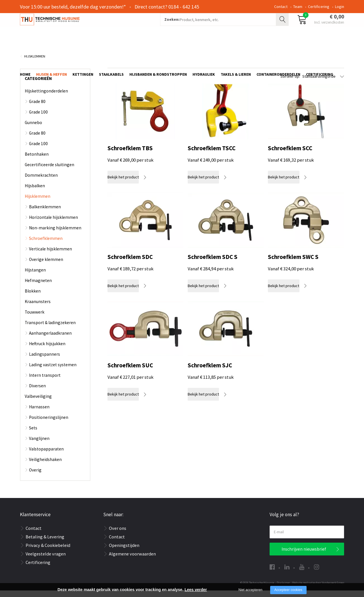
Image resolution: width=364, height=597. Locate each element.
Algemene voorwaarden (132, 560)
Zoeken (283, 27)
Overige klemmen (46, 266)
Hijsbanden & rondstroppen (158, 48)
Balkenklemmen (45, 213)
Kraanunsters (38, 308)
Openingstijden (124, 552)
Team (298, 7)
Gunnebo (33, 129)
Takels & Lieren (236, 48)
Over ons (118, 535)
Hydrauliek (204, 48)
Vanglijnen (39, 445)
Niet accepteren (251, 590)
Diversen (37, 392)
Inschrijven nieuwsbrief (304, 556)
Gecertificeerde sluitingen (49, 171)
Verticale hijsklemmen (50, 255)
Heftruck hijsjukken (47, 350)
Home (25, 48)
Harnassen (39, 413)
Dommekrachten (41, 182)
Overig (35, 476)
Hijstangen (35, 276)
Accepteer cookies (288, 590)
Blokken (33, 298)
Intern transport (45, 382)
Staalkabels (111, 48)
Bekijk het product (129, 184)
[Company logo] (81, 27)
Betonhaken (37, 161)
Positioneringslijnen (49, 424)
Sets (33, 434)
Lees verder (196, 590)
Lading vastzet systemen (53, 371)
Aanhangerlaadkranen (50, 340)
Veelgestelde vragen (46, 560)
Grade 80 (37, 108)
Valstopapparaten (46, 455)
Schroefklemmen (46, 245)
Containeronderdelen (278, 48)
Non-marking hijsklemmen (55, 234)
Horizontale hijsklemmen (53, 224)
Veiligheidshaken (45, 466)
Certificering (319, 7)
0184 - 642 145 (184, 7)
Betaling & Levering (45, 543)
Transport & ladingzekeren (50, 329)
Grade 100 (38, 119)
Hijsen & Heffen (51, 48)
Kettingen (83, 48)
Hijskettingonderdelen (46, 97)
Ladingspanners (45, 361)
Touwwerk (35, 319)
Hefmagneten (38, 287)
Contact (281, 7)
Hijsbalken (35, 192)
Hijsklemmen (35, 63)
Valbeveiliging (38, 403)
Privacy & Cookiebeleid (48, 552)
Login (340, 7)
